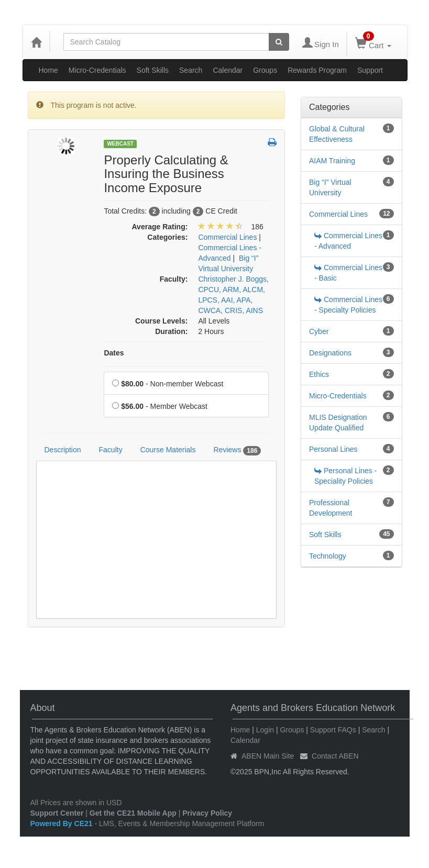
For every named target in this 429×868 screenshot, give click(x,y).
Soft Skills (153, 70)
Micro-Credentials (97, 70)
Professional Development (331, 508)
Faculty (111, 450)
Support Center (57, 813)
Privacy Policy (207, 813)
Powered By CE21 (63, 824)
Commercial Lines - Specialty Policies (348, 305)
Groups (265, 70)
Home (48, 70)
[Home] (36, 42)
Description (63, 450)
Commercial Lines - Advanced (348, 241)
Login (265, 730)
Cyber (319, 331)
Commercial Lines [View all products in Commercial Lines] (227, 237)
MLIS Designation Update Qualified (338, 422)
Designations (330, 353)
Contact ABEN (335, 756)
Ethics (319, 374)
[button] (272, 143)
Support (370, 70)
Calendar (228, 70)
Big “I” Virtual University (330, 187)
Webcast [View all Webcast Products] (120, 144)
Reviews (237, 450)
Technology (328, 556)
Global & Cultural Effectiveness (337, 134)
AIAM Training (332, 161)
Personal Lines (333, 449)
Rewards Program (317, 70)
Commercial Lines (338, 214)
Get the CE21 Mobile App (133, 813)
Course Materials (168, 450)
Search (191, 70)
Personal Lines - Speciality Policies (345, 476)
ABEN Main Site (268, 756)
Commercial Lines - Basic (348, 273)
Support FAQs (333, 730)
